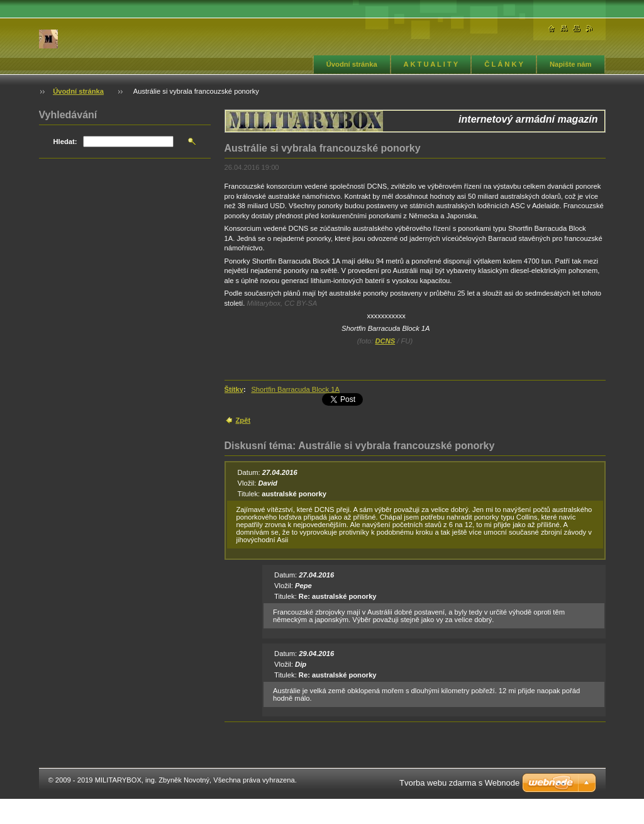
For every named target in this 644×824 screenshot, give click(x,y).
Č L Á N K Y (504, 64)
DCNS (385, 341)
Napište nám (571, 64)
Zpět (243, 420)
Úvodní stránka (352, 64)
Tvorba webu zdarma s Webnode (459, 783)
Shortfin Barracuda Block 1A (295, 389)
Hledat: (65, 142)
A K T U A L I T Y (431, 64)
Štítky (234, 389)
